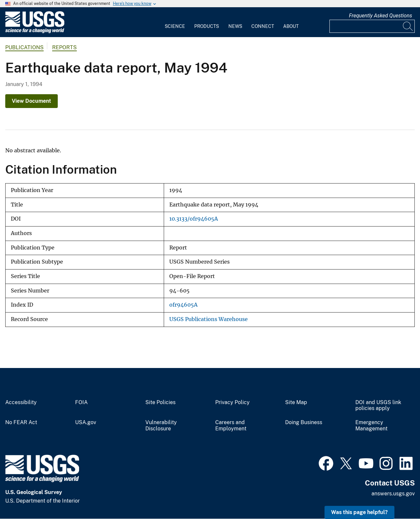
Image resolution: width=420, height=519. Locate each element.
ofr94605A (183, 305)
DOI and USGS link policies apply (378, 406)
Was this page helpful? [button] (359, 512)
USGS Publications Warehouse (209, 319)
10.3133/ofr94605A (194, 219)
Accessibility (21, 402)
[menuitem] (175, 22)
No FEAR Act (21, 422)
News (235, 26)
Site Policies (160, 402)
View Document (31, 101)
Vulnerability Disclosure (161, 426)
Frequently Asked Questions (380, 16)
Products (207, 26)
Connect (263, 26)
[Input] (372, 26)
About (291, 26)
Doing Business (304, 422)
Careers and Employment (231, 426)
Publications (24, 47)
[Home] (35, 32)
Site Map (296, 402)
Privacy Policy (232, 402)
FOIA (81, 402)
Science (175, 26)
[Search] (408, 26)
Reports (64, 47)
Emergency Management (371, 426)
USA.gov (86, 422)
